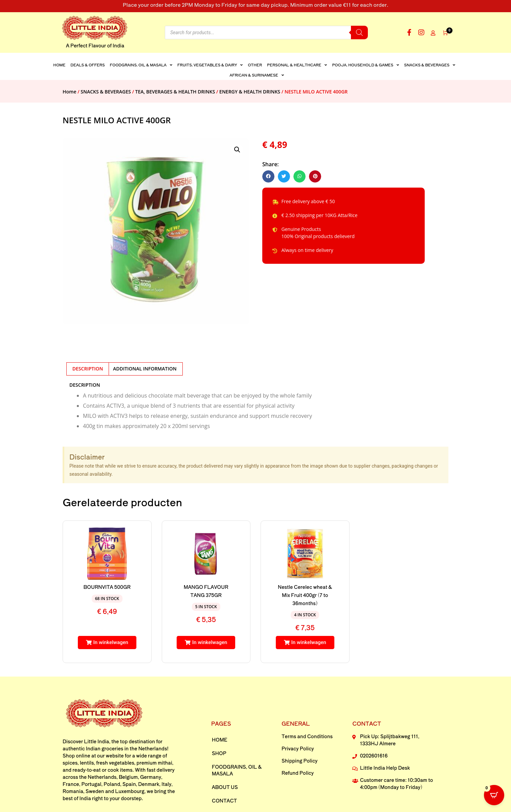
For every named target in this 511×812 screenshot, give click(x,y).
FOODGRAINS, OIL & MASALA (141, 65)
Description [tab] (88, 369)
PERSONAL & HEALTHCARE (297, 65)
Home (59, 65)
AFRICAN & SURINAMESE (257, 75)
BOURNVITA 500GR (107, 587)
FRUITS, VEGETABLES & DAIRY (210, 65)
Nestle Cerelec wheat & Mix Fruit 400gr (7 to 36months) (305, 595)
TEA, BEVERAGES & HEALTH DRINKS (175, 92)
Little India (96, 741)
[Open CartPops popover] (494, 795)
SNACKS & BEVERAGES (430, 65)
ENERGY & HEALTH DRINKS (250, 92)
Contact (224, 800)
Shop (219, 753)
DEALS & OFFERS (87, 65)
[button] (237, 150)
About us (225, 787)
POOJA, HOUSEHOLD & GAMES (365, 65)
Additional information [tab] (145, 369)
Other (255, 65)
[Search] (359, 33)
